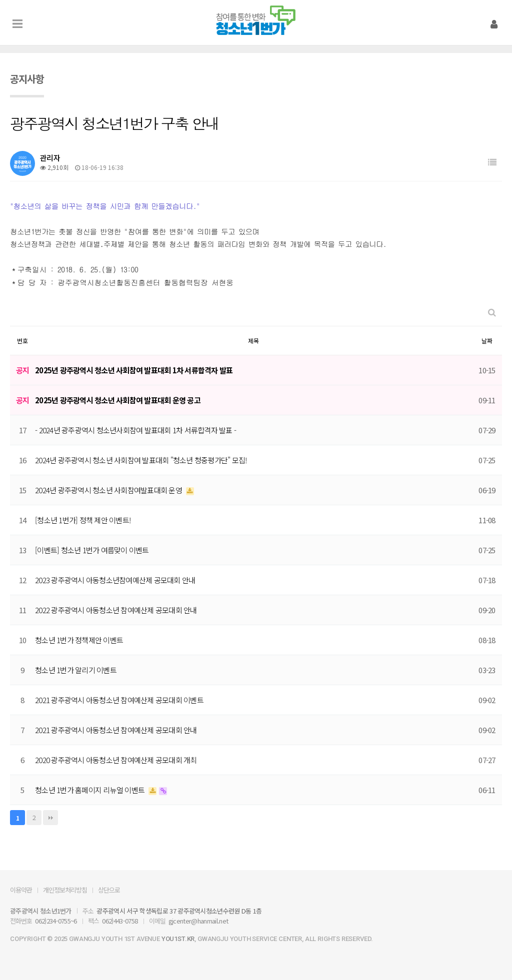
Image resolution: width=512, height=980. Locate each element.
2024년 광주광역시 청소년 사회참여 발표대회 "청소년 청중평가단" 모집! (141, 460)
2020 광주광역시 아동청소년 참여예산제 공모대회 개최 (116, 760)
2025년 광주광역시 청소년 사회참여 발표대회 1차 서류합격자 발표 (134, 370)
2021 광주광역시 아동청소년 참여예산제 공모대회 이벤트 (119, 700)
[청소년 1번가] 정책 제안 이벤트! (83, 520)
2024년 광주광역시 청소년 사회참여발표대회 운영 (109, 490)
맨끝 (50, 818)
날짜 (487, 341)
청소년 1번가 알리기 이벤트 (76, 670)
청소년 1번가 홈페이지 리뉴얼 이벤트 (90, 790)
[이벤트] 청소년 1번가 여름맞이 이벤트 (92, 550)
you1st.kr (178, 939)
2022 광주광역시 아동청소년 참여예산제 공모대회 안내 (116, 610)
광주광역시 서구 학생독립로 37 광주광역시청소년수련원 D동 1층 (179, 911)
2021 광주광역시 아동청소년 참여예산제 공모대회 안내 (116, 730)
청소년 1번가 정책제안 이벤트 (79, 640)
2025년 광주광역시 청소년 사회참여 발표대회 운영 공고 (118, 400)
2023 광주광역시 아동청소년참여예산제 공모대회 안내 (115, 580)
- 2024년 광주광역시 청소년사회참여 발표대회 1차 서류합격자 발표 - (135, 430)
